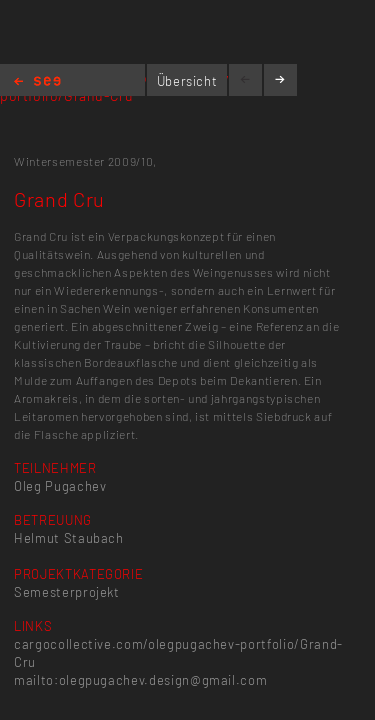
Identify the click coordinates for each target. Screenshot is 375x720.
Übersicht (187, 81)
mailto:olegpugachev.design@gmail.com (140, 680)
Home (37, 82)
